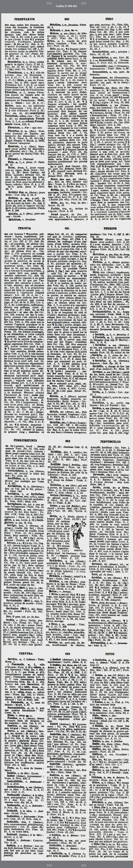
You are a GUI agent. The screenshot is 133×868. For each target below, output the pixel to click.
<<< (49, 3)
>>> (84, 3)
